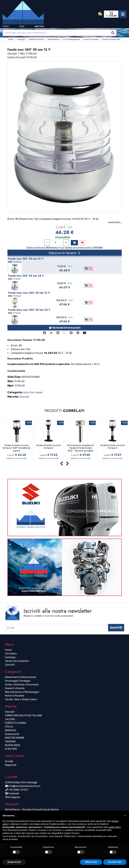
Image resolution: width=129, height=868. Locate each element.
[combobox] (60, 33)
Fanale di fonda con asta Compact (49, 447)
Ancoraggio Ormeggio (18, 681)
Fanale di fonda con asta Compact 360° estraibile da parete (17, 448)
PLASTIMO (11, 749)
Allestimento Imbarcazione (21, 677)
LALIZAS (10, 719)
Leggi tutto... (115, 222)
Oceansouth (12, 734)
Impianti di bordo (15, 688)
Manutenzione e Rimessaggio (22, 692)
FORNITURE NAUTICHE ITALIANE (24, 715)
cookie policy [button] (114, 827)
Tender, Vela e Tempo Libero (21, 699)
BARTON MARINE (15, 738)
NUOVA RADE (13, 745)
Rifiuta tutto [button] (91, 862)
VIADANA (10, 741)
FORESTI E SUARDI (16, 723)
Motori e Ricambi (15, 696)
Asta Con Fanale (33, 392)
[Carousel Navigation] (64, 464)
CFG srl (9, 727)
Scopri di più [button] (14, 862)
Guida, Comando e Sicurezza (22, 685)
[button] (125, 815)
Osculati (24, 397)
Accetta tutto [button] (115, 862)
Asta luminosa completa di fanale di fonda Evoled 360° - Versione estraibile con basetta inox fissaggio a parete (80, 448)
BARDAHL (11, 730)
